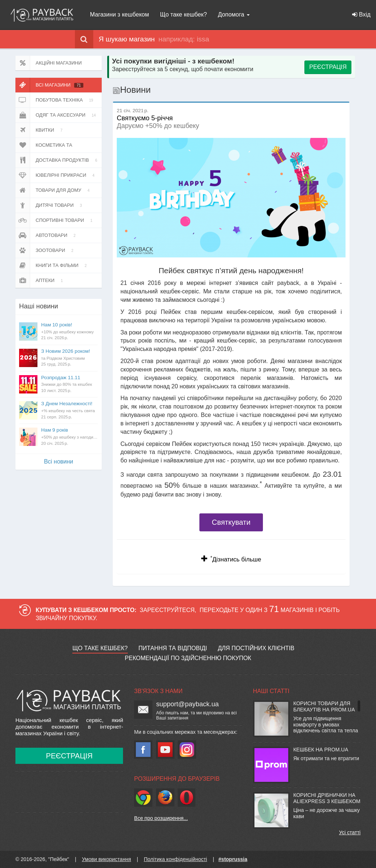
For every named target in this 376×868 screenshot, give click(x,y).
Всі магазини (49, 85)
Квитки (40, 130)
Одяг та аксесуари (57, 115)
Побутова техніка (56, 100)
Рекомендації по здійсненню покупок (188, 658)
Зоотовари (46, 250)
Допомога (234, 14)
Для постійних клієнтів (256, 648)
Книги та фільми (52, 265)
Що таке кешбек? (184, 14)
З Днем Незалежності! (70, 410)
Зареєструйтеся (167, 610)
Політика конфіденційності (176, 859)
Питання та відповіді (173, 648)
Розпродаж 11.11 (70, 384)
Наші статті (271, 691)
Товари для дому (54, 190)
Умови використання (106, 859)
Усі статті (350, 832)
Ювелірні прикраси (56, 175)
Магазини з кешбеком (120, 14)
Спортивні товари (55, 220)
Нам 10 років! (70, 332)
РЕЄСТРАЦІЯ (328, 67)
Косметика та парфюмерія (48, 145)
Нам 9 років (70, 437)
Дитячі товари (50, 205)
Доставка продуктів (58, 160)
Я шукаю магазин (115, 39)
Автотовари (47, 235)
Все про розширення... (161, 818)
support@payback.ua (187, 704)
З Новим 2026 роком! (70, 358)
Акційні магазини (49, 63)
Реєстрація (69, 756)
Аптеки (40, 281)
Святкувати (231, 522)
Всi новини (59, 462)
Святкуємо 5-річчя (145, 115)
